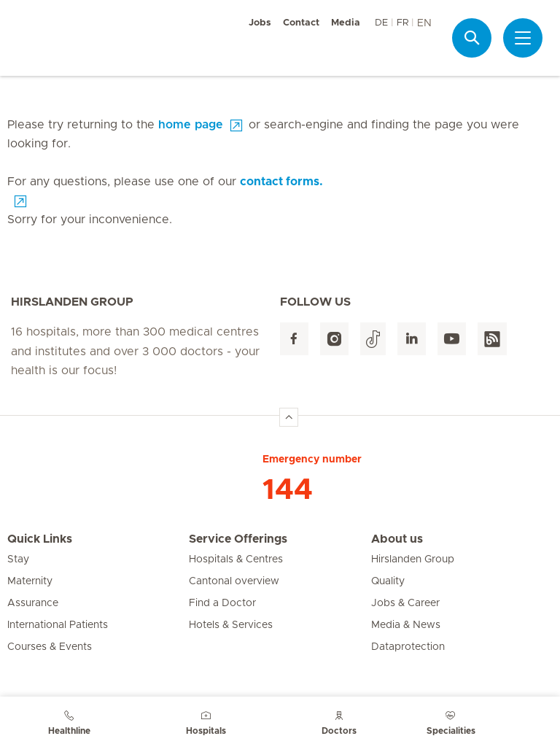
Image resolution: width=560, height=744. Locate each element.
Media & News (406, 625)
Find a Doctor (222, 603)
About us (397, 539)
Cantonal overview (234, 581)
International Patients (58, 625)
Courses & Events (50, 647)
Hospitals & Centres (236, 559)
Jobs (260, 23)
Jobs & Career (405, 603)
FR (402, 23)
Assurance (33, 603)
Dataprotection (408, 647)
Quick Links (40, 539)
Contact (301, 23)
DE (381, 23)
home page (191, 125)
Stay (18, 559)
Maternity (30, 581)
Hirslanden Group (413, 559)
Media (346, 23)
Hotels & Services (231, 625)
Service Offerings (238, 539)
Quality (388, 581)
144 (288, 490)
